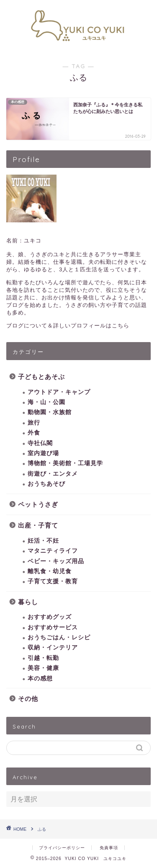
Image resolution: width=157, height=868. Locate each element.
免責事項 (109, 848)
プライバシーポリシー (62, 848)
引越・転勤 (43, 658)
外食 (34, 433)
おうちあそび (46, 484)
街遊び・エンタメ (53, 474)
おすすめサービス (53, 627)
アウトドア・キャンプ (59, 392)
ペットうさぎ (38, 504)
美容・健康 (43, 668)
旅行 (34, 423)
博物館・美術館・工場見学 (65, 463)
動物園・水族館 (50, 412)
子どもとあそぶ (41, 377)
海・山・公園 (46, 402)
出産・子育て (38, 525)
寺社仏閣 (40, 443)
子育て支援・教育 (53, 581)
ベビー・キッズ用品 (56, 561)
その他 (28, 699)
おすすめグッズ (50, 617)
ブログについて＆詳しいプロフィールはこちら (68, 326)
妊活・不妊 (43, 541)
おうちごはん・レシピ (59, 637)
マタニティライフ (53, 551)
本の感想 (40, 679)
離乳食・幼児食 (50, 571)
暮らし (28, 602)
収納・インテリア (53, 648)
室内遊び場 (43, 453)
